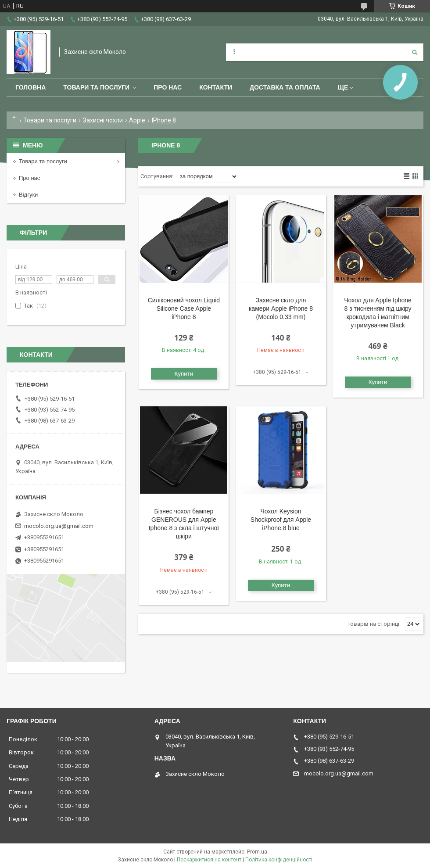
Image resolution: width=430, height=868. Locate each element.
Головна (30, 87)
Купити (184, 374)
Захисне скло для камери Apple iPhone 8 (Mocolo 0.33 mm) (281, 308)
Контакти (216, 87)
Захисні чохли (103, 120)
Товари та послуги (96, 87)
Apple (137, 120)
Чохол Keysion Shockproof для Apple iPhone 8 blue (281, 520)
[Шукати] (415, 52)
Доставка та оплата (285, 87)
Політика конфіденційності (279, 860)
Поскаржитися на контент (209, 860)
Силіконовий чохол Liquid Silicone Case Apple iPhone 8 (184, 308)
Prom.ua (257, 852)
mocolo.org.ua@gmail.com (59, 526)
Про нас (168, 87)
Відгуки (28, 195)
